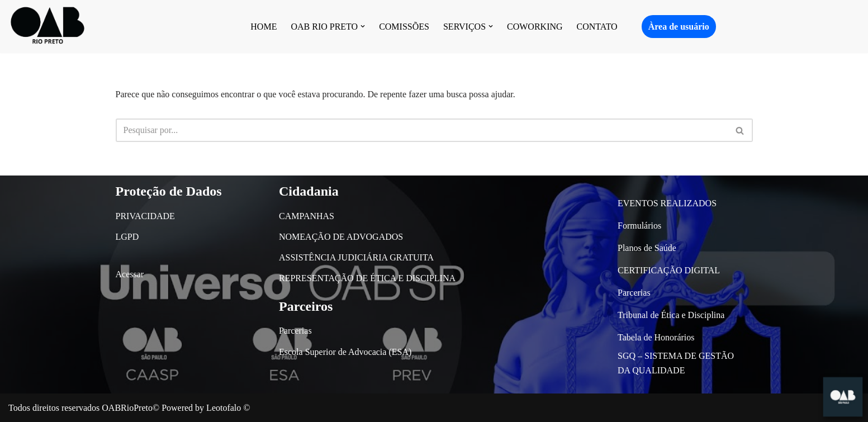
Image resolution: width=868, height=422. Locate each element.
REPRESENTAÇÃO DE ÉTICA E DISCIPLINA (367, 278)
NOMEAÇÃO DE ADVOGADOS (341, 237)
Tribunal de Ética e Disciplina (671, 315)
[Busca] (422, 130)
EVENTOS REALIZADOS (667, 203)
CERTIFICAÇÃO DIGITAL (669, 270)
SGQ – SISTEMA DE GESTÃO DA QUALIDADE (676, 363)
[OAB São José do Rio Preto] (48, 27)
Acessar (130, 274)
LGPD (127, 237)
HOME (264, 27)
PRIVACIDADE (145, 216)
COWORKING (535, 27)
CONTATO (597, 27)
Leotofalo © (228, 408)
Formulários (639, 226)
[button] (363, 26)
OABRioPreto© (131, 408)
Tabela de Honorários (656, 337)
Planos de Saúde (647, 248)
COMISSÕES (404, 27)
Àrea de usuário (679, 27)
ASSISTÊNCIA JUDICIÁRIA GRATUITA (356, 257)
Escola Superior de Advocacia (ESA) (345, 352)
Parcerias (295, 331)
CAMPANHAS (307, 216)
